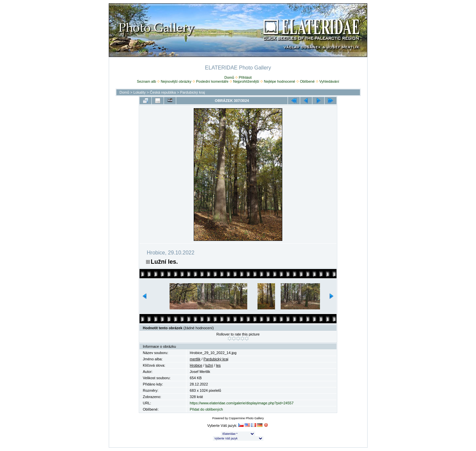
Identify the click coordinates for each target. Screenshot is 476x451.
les (218, 365)
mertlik (195, 359)
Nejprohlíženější (246, 81)
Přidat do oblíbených (206, 409)
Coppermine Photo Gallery (246, 418)
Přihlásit (245, 77)
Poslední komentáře (212, 81)
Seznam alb (146, 81)
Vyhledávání (329, 81)
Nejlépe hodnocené (279, 81)
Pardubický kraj (193, 92)
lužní (209, 365)
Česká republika (163, 92)
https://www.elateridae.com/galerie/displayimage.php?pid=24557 (242, 403)
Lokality (139, 92)
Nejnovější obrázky (176, 81)
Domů (229, 77)
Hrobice (196, 365)
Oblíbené (307, 81)
